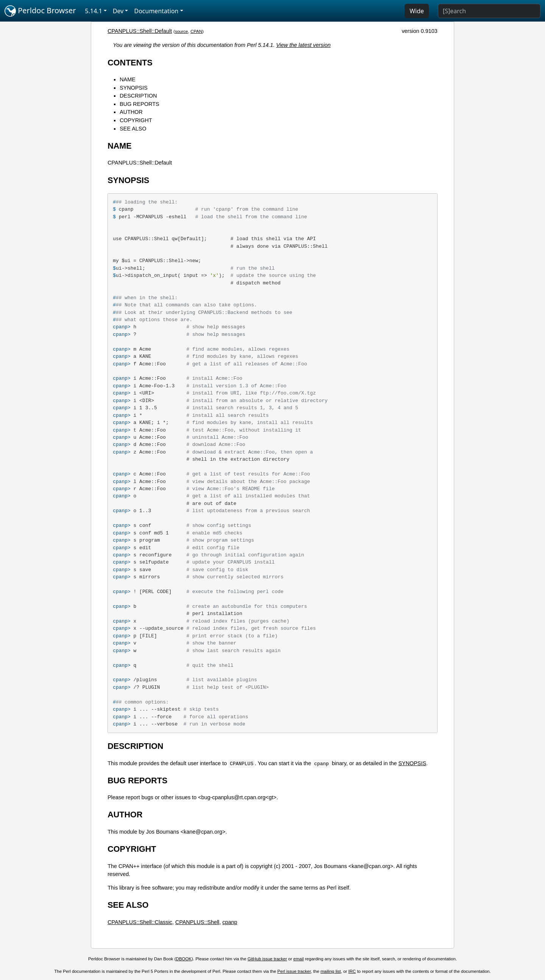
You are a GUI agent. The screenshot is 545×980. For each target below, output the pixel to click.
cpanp (230, 922)
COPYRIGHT (136, 120)
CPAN (196, 31)
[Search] (489, 11)
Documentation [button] (156, 11)
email (299, 959)
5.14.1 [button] (94, 11)
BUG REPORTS (139, 104)
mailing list (331, 971)
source (181, 31)
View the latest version (304, 45)
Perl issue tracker (294, 971)
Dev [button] (118, 11)
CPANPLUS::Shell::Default (140, 31)
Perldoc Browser (40, 11)
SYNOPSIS (134, 88)
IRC (352, 971)
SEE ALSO (133, 129)
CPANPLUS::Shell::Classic (140, 922)
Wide (417, 11)
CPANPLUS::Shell (197, 922)
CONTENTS (130, 63)
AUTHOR (131, 112)
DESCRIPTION (138, 96)
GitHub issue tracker (267, 959)
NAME (128, 79)
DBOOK (184, 959)
